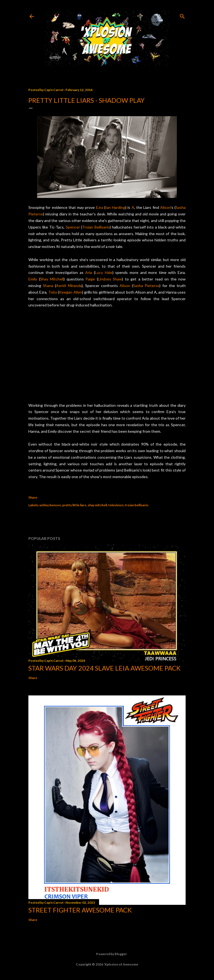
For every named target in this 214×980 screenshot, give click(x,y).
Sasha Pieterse (146, 286)
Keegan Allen (70, 292)
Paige (90, 279)
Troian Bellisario (96, 227)
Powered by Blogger (107, 954)
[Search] (182, 15)
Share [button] (33, 497)
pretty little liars (74, 505)
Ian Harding (115, 207)
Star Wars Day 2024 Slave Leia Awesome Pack (105, 668)
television (116, 505)
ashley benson (50, 505)
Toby (53, 292)
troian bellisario (137, 505)
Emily (33, 279)
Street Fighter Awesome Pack (80, 910)
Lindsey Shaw (110, 279)
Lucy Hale (104, 272)
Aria (89, 272)
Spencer (73, 227)
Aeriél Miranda (69, 286)
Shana (48, 286)
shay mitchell (97, 505)
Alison (165, 207)
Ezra (100, 207)
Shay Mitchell (52, 279)
